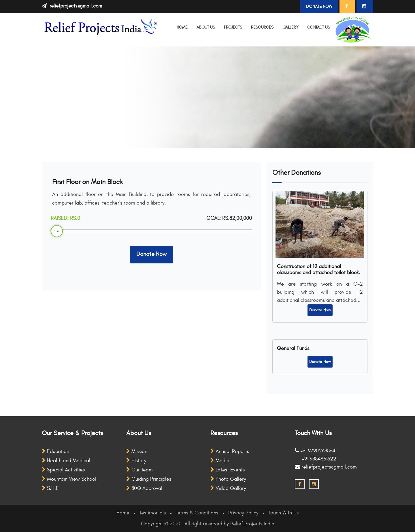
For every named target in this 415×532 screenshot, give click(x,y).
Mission (137, 451)
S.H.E (50, 488)
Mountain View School (69, 479)
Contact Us (319, 27)
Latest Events (228, 470)
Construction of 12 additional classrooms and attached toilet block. (319, 269)
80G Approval (144, 488)
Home (182, 27)
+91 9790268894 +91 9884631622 (316, 455)
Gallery (290, 27)
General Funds (293, 348)
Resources (262, 27)
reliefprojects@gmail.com (76, 6)
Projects (233, 27)
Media (220, 461)
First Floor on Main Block (87, 182)
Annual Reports (230, 451)
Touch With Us (284, 513)
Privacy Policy (243, 513)
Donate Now (319, 6)
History (136, 461)
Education (55, 451)
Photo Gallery (228, 479)
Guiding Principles (149, 479)
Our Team (139, 470)
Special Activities (63, 470)
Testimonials (153, 513)
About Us (206, 27)
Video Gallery (228, 488)
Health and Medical (66, 461)
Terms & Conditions (197, 513)
